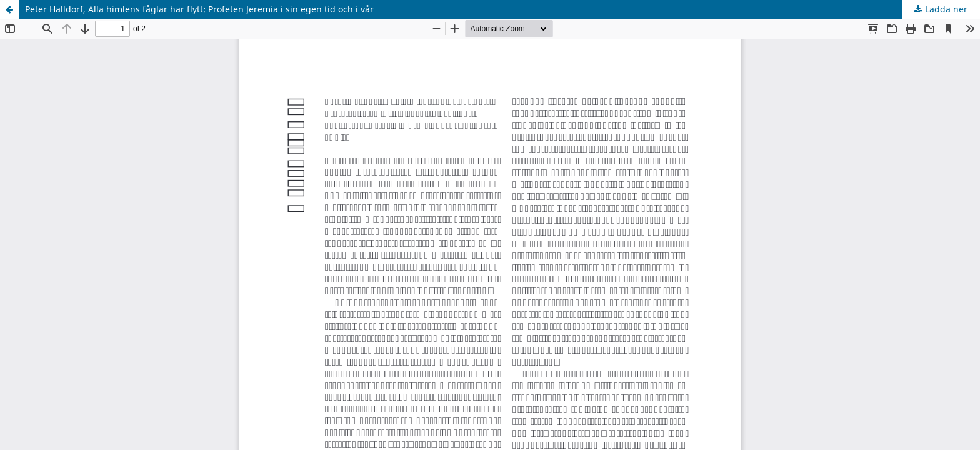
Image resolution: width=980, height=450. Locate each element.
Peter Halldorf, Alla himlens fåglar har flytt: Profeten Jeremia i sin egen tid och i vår (199, 9)
